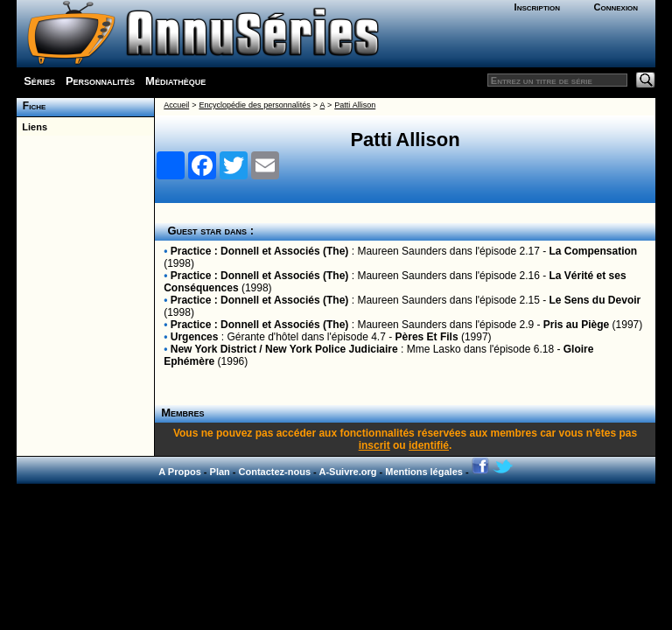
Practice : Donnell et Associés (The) (260, 251)
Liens (32, 127)
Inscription (537, 7)
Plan (220, 472)
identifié (429, 445)
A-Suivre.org (347, 472)
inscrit (374, 445)
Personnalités (100, 81)
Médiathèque (175, 81)
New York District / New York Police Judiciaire (284, 349)
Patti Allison (355, 105)
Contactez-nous (275, 472)
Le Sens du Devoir (595, 300)
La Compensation (594, 251)
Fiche (31, 106)
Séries (39, 81)
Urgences (195, 337)
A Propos (180, 472)
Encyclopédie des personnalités (254, 105)
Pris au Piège (576, 325)
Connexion (616, 7)
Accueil (176, 105)
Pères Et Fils (427, 337)
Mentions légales (424, 472)
